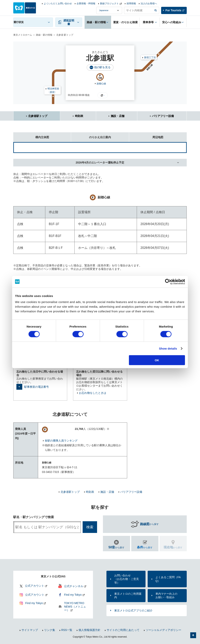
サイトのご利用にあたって (123, 630)
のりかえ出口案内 (91, 136)
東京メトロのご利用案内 (128, 595)
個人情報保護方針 (89, 630)
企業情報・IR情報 (86, 4)
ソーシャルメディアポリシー (163, 630)
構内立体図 (31, 136)
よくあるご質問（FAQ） (168, 579)
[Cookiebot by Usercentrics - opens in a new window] (168, 282)
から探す (149, 524)
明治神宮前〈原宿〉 (53, 90)
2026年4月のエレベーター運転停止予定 (100, 163)
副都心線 (101, 84)
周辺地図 (146, 136)
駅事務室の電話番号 (37, 387)
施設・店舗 (118, 116)
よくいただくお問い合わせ (58, 4)
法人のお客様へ (149, 4)
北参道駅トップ (38, 116)
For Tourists (173, 10)
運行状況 (19, 22)
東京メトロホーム (23, 35)
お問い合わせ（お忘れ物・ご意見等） (127, 579)
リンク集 (50, 630)
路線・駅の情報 (44, 35)
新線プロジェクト (109, 4)
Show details (168, 348)
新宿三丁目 (150, 57)
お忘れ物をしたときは (93, 393)
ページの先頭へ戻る (193, 635)
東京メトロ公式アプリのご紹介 (133, 610)
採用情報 (131, 4)
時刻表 (79, 116)
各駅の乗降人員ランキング (61, 441)
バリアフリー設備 (163, 116)
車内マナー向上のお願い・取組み (166, 595)
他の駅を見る (102, 67)
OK (157, 360)
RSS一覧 (67, 630)
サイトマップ (30, 630)
